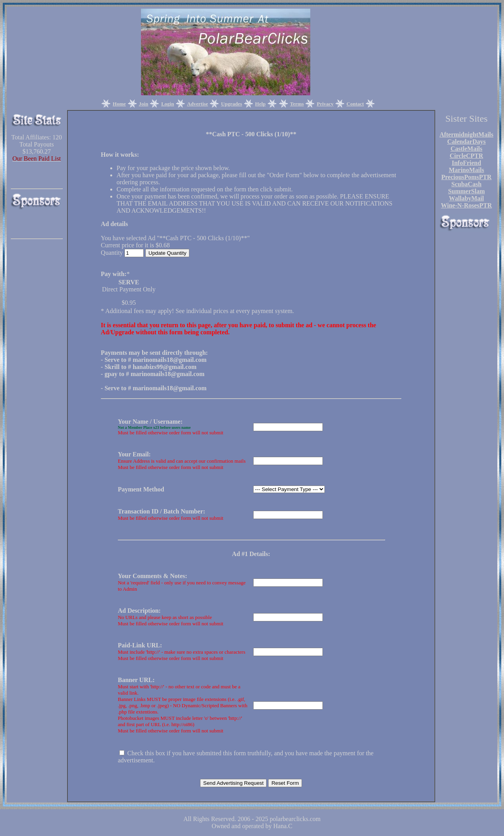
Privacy (325, 104)
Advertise (197, 104)
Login (168, 104)
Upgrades (231, 104)
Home (119, 104)
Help (260, 104)
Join (144, 104)
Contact (355, 104)
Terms (297, 104)
